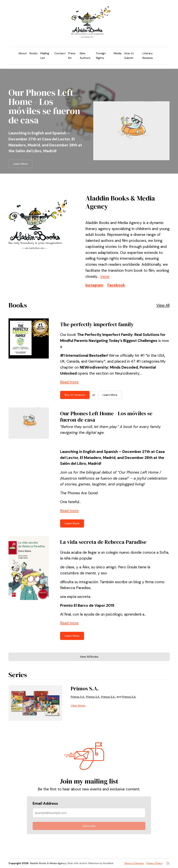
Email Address (45, 803)
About (23, 53)
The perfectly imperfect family (97, 324)
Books (34, 53)
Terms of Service (134, 863)
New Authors (85, 56)
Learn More (20, 164)
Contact (60, 53)
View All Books (89, 657)
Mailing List (45, 56)
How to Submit (129, 56)
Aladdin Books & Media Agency (48, 863)
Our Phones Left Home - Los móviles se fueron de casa (44, 106)
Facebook (116, 285)
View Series (78, 706)
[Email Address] (89, 813)
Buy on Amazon (75, 395)
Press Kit (72, 56)
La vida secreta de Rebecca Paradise (103, 542)
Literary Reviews (148, 56)
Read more (69, 382)
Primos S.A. (85, 688)
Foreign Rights (101, 56)
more (105, 276)
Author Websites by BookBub (96, 863)
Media (118, 53)
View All (163, 305)
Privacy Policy (154, 863)
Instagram (94, 285)
